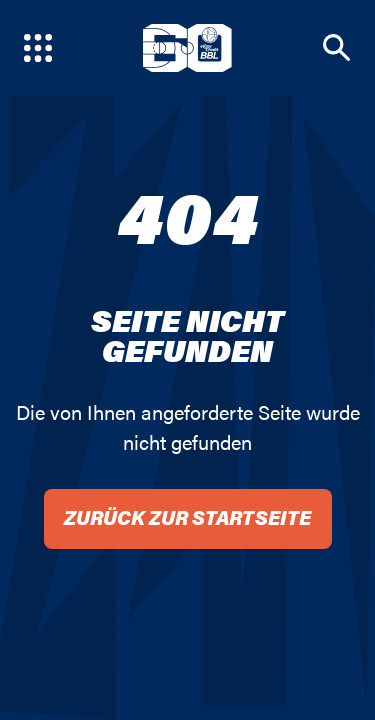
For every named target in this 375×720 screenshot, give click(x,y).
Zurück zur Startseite (187, 516)
